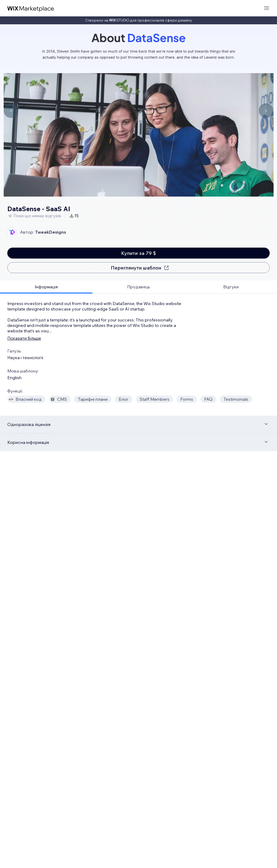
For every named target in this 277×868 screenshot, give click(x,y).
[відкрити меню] (267, 8)
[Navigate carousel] (11, 111)
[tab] (46, 287)
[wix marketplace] (31, 8)
